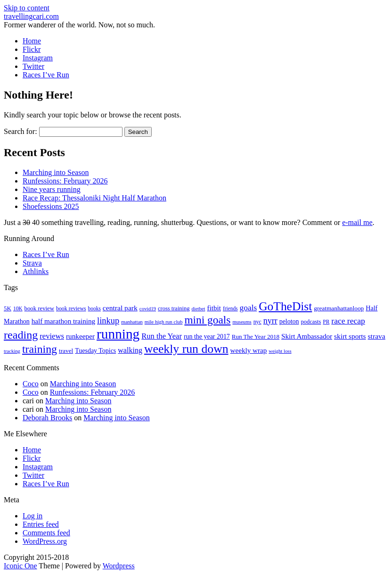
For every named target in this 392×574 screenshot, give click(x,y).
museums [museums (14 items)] (242, 322)
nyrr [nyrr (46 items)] (270, 321)
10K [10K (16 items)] (18, 308)
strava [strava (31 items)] (377, 336)
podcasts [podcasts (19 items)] (311, 322)
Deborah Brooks (47, 418)
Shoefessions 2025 (51, 206)
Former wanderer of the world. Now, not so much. (79, 25)
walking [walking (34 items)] (130, 350)
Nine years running (52, 189)
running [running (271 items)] (118, 334)
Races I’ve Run (46, 75)
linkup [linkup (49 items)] (108, 321)
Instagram (38, 58)
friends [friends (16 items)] (230, 308)
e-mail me (357, 222)
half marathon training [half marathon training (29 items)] (63, 321)
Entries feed (41, 524)
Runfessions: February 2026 (65, 181)
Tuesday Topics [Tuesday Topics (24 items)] (95, 351)
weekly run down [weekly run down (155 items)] (186, 349)
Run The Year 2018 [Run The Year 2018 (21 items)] (256, 337)
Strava (32, 263)
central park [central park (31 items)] (120, 308)
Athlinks (36, 271)
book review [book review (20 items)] (39, 308)
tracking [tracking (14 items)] (12, 351)
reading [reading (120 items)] (21, 335)
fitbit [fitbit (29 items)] (214, 308)
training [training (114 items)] (40, 349)
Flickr (32, 49)
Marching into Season (56, 172)
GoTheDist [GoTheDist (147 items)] (285, 306)
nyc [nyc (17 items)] (257, 322)
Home (32, 41)
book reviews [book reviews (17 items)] (71, 308)
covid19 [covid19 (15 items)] (148, 308)
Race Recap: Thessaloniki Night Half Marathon (94, 198)
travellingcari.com (31, 16)
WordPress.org (45, 541)
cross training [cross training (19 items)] (174, 308)
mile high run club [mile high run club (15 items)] (164, 322)
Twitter (33, 66)
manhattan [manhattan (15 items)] (132, 322)
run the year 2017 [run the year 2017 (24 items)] (207, 337)
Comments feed (46, 533)
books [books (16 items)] (94, 308)
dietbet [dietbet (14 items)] (198, 309)
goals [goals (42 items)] (249, 308)
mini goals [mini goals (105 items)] (207, 320)
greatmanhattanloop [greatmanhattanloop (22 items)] (339, 308)
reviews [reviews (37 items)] (52, 336)
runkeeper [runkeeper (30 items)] (80, 336)
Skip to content (27, 8)
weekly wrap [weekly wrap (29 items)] (249, 350)
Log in (33, 516)
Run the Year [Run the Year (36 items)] (162, 336)
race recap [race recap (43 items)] (348, 321)
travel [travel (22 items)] (66, 351)
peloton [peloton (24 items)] (289, 321)
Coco (31, 384)
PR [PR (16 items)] (326, 322)
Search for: (20, 131)
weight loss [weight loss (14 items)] (280, 351)
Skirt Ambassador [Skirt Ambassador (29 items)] (307, 336)
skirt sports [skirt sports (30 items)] (350, 336)
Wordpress (119, 566)
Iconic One (20, 566)
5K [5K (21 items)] (8, 308)
